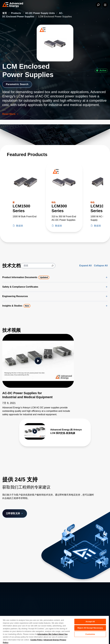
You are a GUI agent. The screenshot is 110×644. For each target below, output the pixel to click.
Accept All (90, 622)
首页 (5, 13)
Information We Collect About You (53, 634)
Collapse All (101, 266)
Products (16, 13)
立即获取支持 (15, 513)
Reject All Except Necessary (90, 628)
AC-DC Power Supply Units (40, 13)
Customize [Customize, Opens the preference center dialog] (90, 634)
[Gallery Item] (55, 431)
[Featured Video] (38, 361)
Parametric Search (18, 84)
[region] (54, 630)
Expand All (86, 266)
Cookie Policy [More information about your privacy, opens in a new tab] (36, 640)
